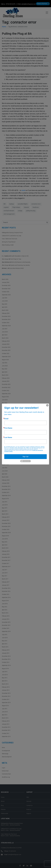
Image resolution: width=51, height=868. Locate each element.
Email (6, 419)
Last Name (8, 438)
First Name (8, 428)
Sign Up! (25, 457)
